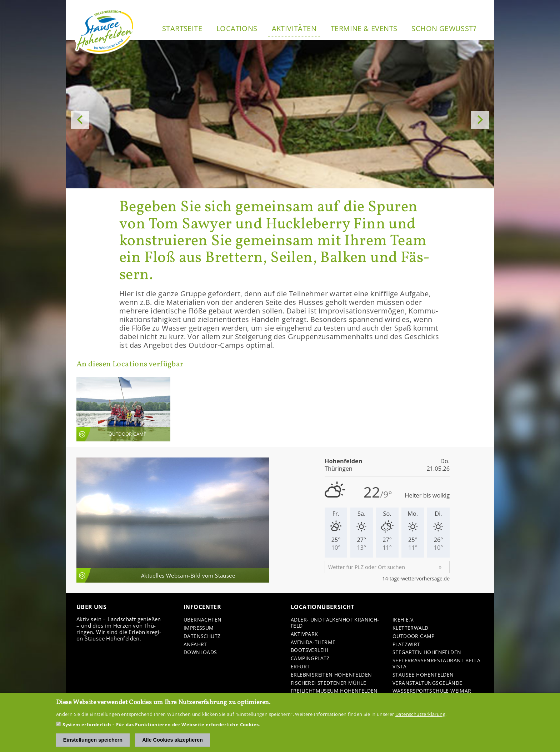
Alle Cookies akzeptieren (172, 740)
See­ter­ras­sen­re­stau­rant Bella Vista (436, 664)
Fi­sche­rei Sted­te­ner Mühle (328, 683)
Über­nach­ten (202, 620)
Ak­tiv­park (304, 634)
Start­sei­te (182, 28)
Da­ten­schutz (202, 636)
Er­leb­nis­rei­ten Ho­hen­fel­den (331, 675)
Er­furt (300, 667)
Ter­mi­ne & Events (364, 28)
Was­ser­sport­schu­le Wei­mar (432, 691)
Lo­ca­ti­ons (237, 28)
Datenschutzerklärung (420, 714)
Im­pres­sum (199, 628)
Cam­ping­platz (310, 659)
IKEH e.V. (404, 620)
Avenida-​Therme (313, 642)
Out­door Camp (414, 636)
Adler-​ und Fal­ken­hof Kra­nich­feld (335, 623)
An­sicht (123, 409)
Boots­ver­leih (310, 650)
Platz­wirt (406, 645)
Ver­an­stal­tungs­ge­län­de (427, 683)
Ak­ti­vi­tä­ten (294, 28)
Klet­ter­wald (410, 628)
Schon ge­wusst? (444, 28)
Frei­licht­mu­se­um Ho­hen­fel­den (334, 691)
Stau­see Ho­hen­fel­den (423, 675)
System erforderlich (87, 725)
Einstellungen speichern (93, 740)
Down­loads (200, 652)
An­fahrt (195, 645)
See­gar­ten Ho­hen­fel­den (427, 652)
